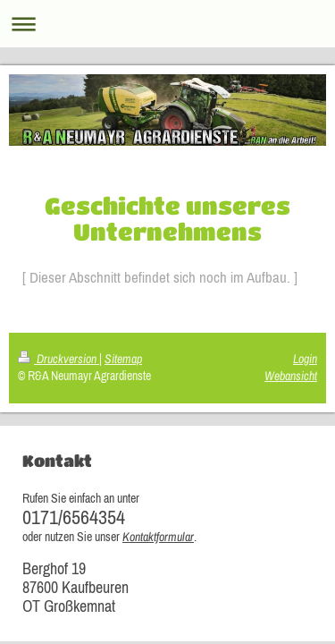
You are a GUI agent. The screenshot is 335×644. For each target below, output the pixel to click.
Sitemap (123, 359)
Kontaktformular (158, 537)
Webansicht (291, 376)
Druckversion (59, 359)
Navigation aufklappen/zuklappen (167, 24)
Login (305, 359)
